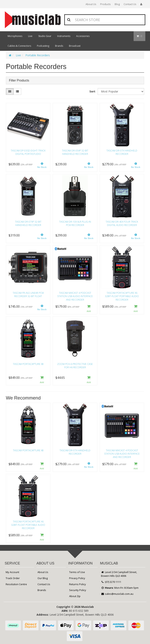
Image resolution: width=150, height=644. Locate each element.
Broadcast (75, 46)
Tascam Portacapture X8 (28, 364)
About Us (91, 4)
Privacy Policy (77, 578)
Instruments (64, 36)
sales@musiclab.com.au (117, 594)
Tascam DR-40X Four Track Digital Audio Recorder (122, 223)
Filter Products (19, 80)
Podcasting (43, 46)
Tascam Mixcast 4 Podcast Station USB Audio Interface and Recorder (75, 296)
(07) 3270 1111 (111, 582)
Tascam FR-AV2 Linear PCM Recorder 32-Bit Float (28, 295)
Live (30, 36)
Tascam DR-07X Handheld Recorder (122, 152)
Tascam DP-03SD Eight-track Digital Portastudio (28, 152)
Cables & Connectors (19, 46)
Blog (117, 4)
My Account (12, 572)
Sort (92, 91)
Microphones (15, 36)
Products (105, 4)
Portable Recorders (38, 55)
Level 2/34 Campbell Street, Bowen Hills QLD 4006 (119, 574)
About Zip (75, 596)
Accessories (83, 36)
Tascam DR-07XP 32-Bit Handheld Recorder (28, 223)
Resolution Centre (16, 584)
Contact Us (130, 4)
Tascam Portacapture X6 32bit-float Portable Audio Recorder (122, 296)
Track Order (13, 578)
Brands (59, 46)
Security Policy (78, 590)
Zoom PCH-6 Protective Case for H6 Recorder (75, 366)
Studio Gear (45, 36)
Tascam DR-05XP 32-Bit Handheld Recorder (75, 152)
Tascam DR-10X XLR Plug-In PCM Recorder (75, 223)
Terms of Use (77, 572)
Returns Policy (78, 584)
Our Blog (43, 578)
